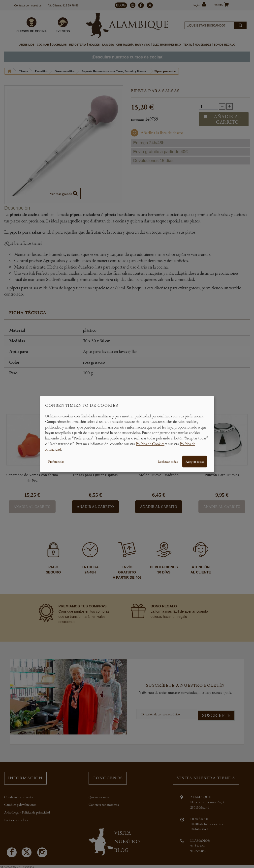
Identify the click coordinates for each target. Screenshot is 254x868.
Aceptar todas (195, 461)
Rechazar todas (168, 461)
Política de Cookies (150, 444)
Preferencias (56, 461)
